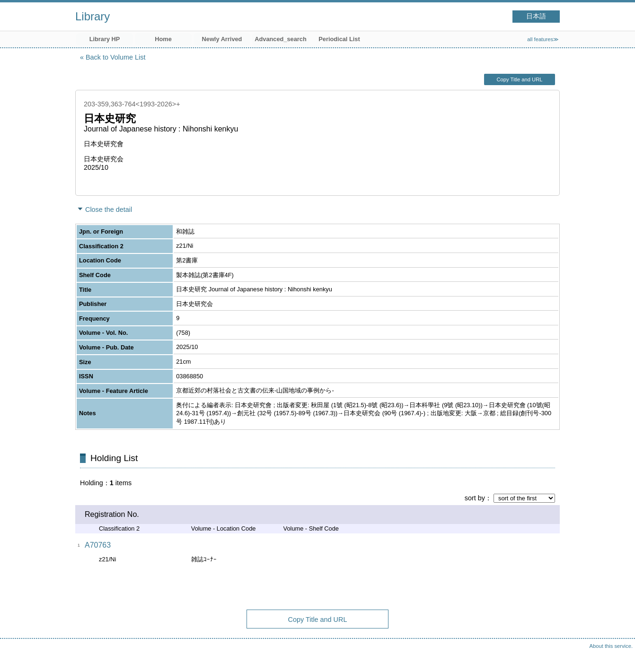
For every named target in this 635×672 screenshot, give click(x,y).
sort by (475, 498)
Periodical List (339, 39)
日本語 (536, 16)
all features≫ (543, 39)
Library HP (105, 39)
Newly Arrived (222, 39)
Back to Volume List (115, 57)
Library (93, 16)
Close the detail (109, 209)
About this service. (611, 646)
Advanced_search (281, 39)
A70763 (98, 545)
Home (163, 39)
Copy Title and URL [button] (519, 79)
